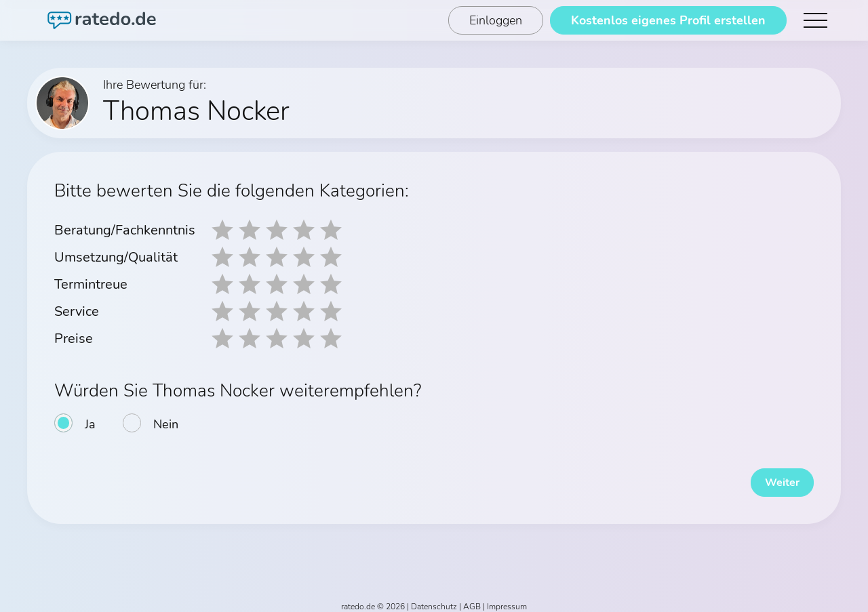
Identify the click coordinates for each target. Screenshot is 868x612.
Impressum (507, 600)
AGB (472, 600)
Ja (90, 424)
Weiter (773, 476)
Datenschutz (434, 600)
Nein (166, 424)
